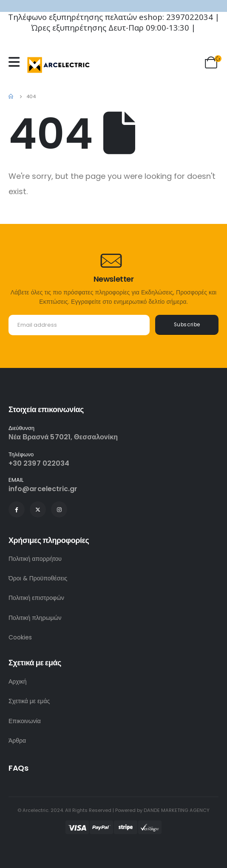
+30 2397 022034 (39, 463)
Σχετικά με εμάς (29, 701)
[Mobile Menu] (16, 62)
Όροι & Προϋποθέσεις (38, 578)
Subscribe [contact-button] (187, 325)
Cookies (20, 637)
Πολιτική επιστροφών (36, 598)
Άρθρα (17, 741)
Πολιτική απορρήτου (35, 559)
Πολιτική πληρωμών (35, 618)
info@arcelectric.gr (43, 489)
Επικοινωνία (25, 721)
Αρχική (18, 681)
